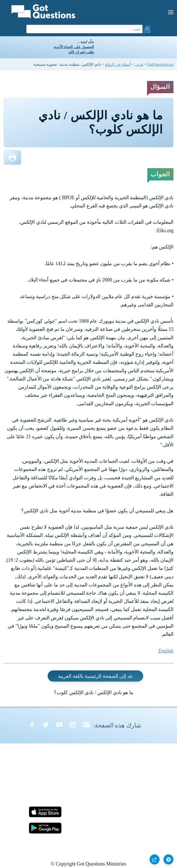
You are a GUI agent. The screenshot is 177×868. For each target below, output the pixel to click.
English (166, 651)
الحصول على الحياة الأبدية (74, 47)
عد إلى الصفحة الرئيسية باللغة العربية (95, 676)
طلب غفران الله (81, 52)
